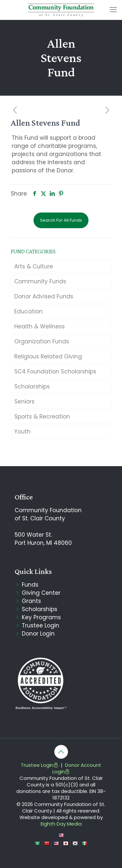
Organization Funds (42, 341)
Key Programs (41, 617)
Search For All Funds (61, 220)
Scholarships (32, 387)
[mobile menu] (113, 10)
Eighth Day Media (61, 824)
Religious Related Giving (48, 356)
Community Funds (40, 281)
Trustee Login (41, 625)
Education (28, 311)
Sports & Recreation (42, 417)
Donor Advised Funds (44, 296)
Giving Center (41, 593)
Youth (22, 432)
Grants (31, 601)
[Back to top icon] (61, 752)
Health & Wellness (40, 326)
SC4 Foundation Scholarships (55, 371)
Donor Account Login (77, 768)
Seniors (24, 402)
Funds (30, 585)
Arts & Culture (34, 266)
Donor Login (38, 634)
